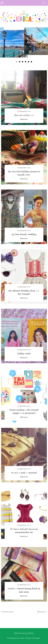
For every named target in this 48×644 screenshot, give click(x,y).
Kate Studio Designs (30, 638)
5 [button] (29, 62)
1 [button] (17, 62)
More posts (42, 612)
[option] (14, 44)
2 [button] (20, 62)
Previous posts (7, 612)
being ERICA (28, 633)
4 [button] (26, 62)
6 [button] (32, 62)
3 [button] (23, 62)
